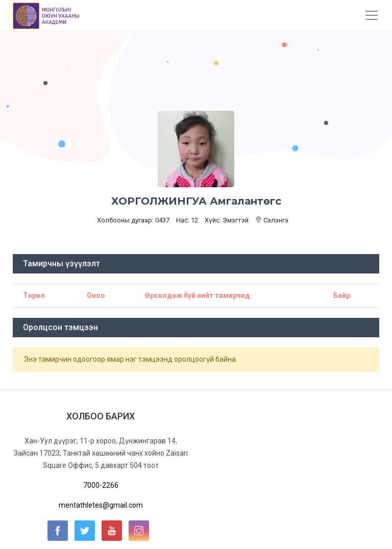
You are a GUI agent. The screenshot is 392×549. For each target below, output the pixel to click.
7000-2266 (101, 485)
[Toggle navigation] (372, 15)
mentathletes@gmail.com (101, 505)
